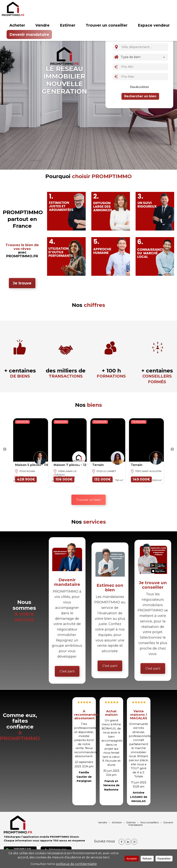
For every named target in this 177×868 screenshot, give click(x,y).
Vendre (42, 25)
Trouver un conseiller (107, 25)
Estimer (68, 25)
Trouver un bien (88, 500)
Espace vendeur (154, 25)
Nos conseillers (150, 822)
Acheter (17, 25)
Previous (5, 449)
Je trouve (22, 283)
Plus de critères (139, 87)
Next (172, 449)
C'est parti (67, 671)
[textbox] (145, 47)
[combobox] (144, 47)
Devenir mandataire (29, 34)
